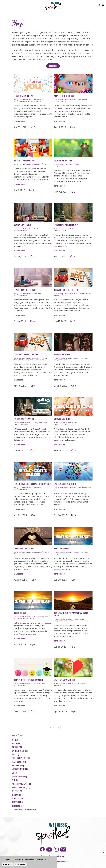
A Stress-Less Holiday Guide (24, 419)
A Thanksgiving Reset (62, 419)
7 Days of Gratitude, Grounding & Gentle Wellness (32, 484)
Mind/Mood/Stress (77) (21, 777)
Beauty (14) (16, 744)
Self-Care (37, 229)
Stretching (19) (18, 806)
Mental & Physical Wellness (64, 680)
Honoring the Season (62, 355)
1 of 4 (52, 728)
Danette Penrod (24, 100)
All (32, 100)
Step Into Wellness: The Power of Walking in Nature (71, 615)
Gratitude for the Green (63, 161)
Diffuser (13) (17, 747)
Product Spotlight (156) (21, 788)
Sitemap (61, 856)
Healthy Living (39, 100)
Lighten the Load (20, 613)
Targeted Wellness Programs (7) (24, 810)
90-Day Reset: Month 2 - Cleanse (66, 290)
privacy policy (45, 859)
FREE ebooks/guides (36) (21, 758)
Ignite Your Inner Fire (62, 549)
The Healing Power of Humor (25, 161)
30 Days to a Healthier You (24, 96)
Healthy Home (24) (19, 762)
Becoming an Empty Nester (24, 549)
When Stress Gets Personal (64, 96)
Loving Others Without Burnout (66, 225)
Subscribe (53, 66)
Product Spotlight (60, 101)
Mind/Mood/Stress (20, 101)
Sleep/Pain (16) (18, 802)
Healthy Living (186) (19, 766)
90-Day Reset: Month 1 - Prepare (26, 355)
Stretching (31, 619)
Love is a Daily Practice (22, 225)
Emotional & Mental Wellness (65, 484)
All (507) (15, 740)
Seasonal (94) (17, 795)
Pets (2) (15, 780)
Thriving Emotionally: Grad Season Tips (28, 680)
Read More (19, 122)
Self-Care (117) (18, 799)
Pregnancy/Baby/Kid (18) (21, 784)
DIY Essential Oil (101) (20, 751)
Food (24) (15, 755)
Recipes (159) (17, 791)
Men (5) (15, 773)
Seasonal (77, 164)
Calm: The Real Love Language (25, 290)
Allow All (8, 864)
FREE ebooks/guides (34, 101)
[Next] (58, 728)
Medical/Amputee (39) (20, 769)
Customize (20, 864)
